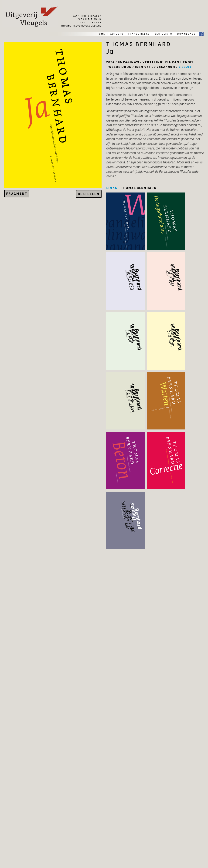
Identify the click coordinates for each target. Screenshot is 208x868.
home (101, 34)
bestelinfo (164, 34)
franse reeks (139, 34)
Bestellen (89, 194)
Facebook (201, 34)
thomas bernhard (139, 188)
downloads (186, 34)
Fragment (17, 194)
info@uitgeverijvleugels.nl (81, 25)
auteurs (117, 34)
